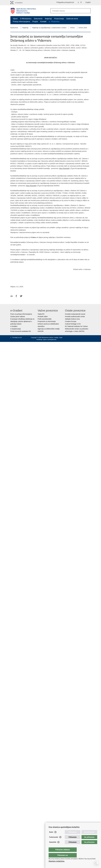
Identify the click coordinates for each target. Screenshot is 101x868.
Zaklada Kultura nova (72, 319)
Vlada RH (41, 314)
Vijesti (15, 19)
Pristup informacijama (21, 22)
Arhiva (72, 28)
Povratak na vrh (17, 338)
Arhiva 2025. (83, 28)
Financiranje (59, 19)
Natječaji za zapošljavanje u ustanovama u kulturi (49, 28)
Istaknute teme (72, 19)
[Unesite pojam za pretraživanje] (68, 11)
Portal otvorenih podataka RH (21, 331)
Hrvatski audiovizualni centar (75, 316)
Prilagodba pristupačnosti (65, 2)
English (88, 2)
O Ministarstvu (26, 19)
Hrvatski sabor (43, 316)
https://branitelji (64, 168)
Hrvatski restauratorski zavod (75, 314)
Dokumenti (38, 19)
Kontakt (43, 22)
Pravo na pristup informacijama (21, 314)
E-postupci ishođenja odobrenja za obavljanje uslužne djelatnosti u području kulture (22, 321)
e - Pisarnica (54, 22)
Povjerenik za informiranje (47, 321)
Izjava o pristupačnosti (50, 340)
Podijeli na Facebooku (16, 296)
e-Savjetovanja (16, 329)
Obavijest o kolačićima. (57, 861)
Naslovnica (14, 28)
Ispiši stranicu (12, 296)
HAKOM (41, 331)
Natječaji (48, 19)
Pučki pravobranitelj (44, 319)
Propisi (35, 22)
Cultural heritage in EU (73, 324)
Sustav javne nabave (18, 316)
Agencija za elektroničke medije (49, 329)
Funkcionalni (54, 842)
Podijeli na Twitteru (21, 296)
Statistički (53, 847)
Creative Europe (71, 321)
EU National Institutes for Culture (76, 326)
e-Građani (14, 326)
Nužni (51, 837)
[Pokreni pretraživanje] (88, 11)
